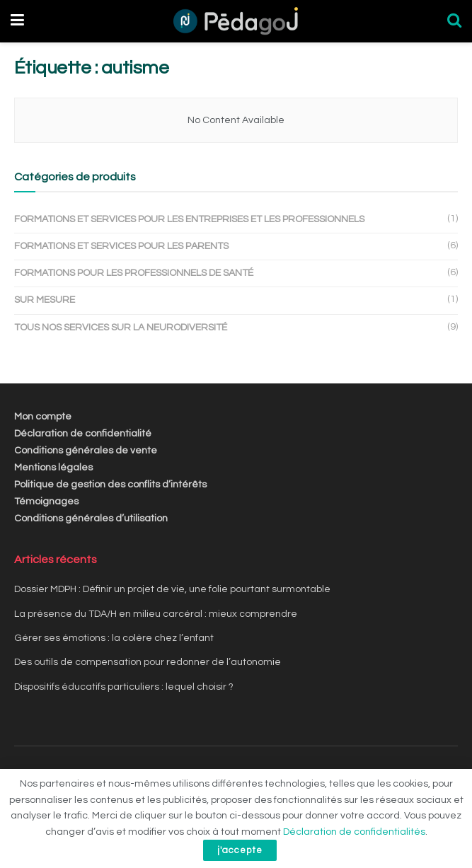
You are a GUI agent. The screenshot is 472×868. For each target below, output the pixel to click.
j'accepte (240, 850)
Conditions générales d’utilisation (91, 519)
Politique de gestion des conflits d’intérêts (110, 485)
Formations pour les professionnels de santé (134, 273)
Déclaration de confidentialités (354, 832)
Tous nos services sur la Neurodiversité (121, 328)
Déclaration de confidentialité (83, 434)
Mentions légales (53, 468)
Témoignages (46, 502)
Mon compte (43, 417)
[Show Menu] (17, 21)
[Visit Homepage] (235, 21)
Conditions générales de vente (86, 451)
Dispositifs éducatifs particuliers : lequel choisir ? (124, 687)
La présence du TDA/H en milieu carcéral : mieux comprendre (156, 614)
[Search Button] (454, 21)
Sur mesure (45, 300)
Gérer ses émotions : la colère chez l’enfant (114, 638)
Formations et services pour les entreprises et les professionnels (189, 219)
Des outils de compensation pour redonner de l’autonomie (148, 662)
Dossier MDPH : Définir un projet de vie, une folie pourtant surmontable (172, 589)
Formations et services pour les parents (121, 246)
